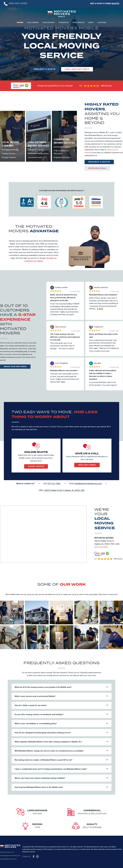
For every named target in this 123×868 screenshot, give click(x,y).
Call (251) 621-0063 (77, 69)
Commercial (64, 22)
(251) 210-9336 (101, 547)
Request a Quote (45, 69)
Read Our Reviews (15, 367)
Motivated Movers (104, 538)
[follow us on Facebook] (34, 857)
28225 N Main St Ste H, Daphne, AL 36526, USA (64, 490)
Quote (115, 4)
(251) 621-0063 (87, 465)
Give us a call (97, 168)
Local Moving (33, 22)
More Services (79, 22)
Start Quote (36, 466)
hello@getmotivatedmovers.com (88, 484)
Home (20, 22)
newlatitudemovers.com (8, 859)
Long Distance (49, 22)
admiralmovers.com (7, 852)
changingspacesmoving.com (10, 855)
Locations (102, 22)
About (91, 22)
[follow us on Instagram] (37, 857)
